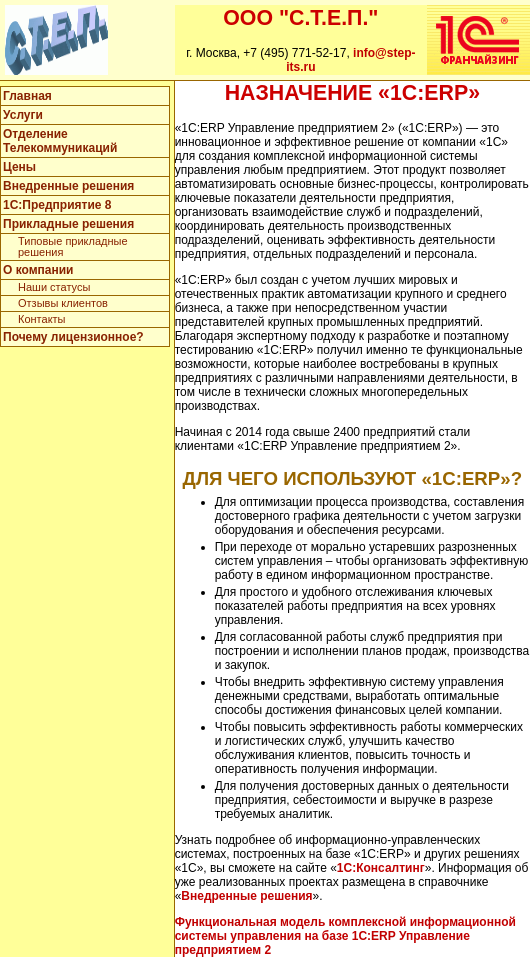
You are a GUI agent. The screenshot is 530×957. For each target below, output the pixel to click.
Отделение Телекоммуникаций (60, 141)
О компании (38, 270)
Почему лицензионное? (73, 337)
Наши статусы (54, 287)
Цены (19, 167)
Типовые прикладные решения (73, 246)
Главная (27, 96)
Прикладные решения (68, 224)
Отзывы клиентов (63, 303)
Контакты (42, 319)
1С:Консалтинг (381, 868)
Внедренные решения (68, 186)
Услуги (23, 115)
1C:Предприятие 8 (57, 205)
